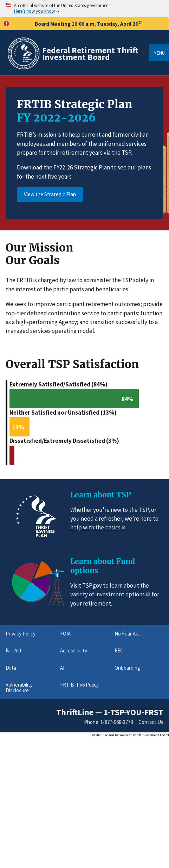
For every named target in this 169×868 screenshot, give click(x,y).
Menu (159, 53)
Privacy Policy (21, 634)
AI (62, 668)
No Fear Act (127, 634)
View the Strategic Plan (50, 194)
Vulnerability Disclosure (19, 687)
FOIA (65, 634)
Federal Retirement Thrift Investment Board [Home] (90, 54)
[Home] (23, 68)
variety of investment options (108, 594)
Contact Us (151, 722)
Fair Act (14, 650)
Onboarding (127, 668)
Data (11, 668)
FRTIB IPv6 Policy (79, 685)
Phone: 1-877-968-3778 (108, 722)
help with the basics (95, 527)
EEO (119, 650)
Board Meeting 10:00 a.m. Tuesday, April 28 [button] (73, 23)
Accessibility (74, 650)
